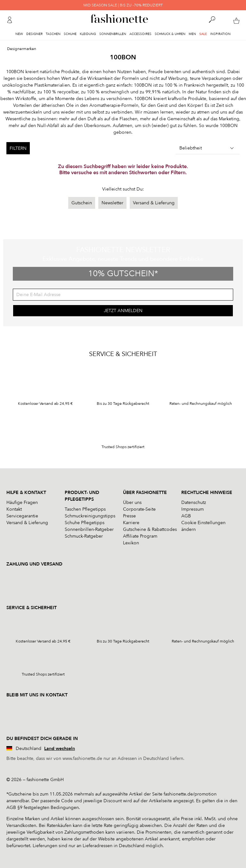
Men (192, 34)
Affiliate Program (140, 536)
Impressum (193, 509)
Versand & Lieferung (154, 203)
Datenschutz (194, 502)
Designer (34, 34)
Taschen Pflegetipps (85, 509)
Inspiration (220, 34)
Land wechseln (60, 749)
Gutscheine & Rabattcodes (150, 529)
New (19, 34)
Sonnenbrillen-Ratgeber (89, 529)
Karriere (131, 523)
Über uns (132, 502)
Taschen (53, 34)
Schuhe (70, 34)
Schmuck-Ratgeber (84, 536)
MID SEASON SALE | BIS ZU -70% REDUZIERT (123, 5)
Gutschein (82, 203)
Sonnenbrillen (113, 34)
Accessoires (140, 34)
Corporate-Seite (139, 509)
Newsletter (112, 203)
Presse (129, 516)
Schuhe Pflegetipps (85, 523)
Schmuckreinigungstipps (90, 516)
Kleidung (88, 34)
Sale (203, 34)
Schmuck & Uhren (170, 34)
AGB (186, 516)
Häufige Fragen (22, 502)
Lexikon (131, 543)
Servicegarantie (22, 516)
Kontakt (14, 509)
